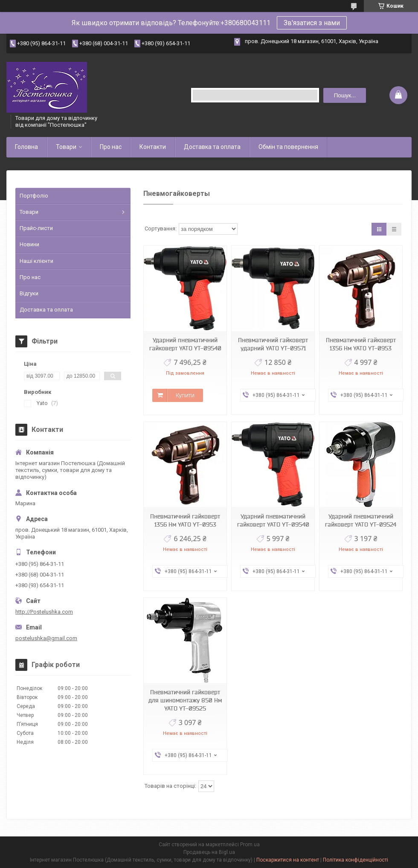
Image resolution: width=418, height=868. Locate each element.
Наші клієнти (36, 261)
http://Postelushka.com (44, 612)
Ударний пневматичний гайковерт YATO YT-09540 (185, 344)
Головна (26, 147)
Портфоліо (34, 196)
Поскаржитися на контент (288, 860)
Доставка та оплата (212, 147)
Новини (29, 244)
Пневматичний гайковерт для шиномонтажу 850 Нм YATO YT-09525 (185, 700)
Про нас (111, 147)
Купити (185, 395)
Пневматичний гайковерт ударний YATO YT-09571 (273, 344)
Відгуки (29, 293)
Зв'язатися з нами (312, 23)
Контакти (153, 147)
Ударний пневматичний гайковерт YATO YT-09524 (361, 520)
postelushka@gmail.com (46, 638)
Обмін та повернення (288, 147)
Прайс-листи (36, 228)
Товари (66, 147)
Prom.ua (250, 845)
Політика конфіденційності (356, 860)
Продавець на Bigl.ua (209, 852)
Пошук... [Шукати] (345, 95)
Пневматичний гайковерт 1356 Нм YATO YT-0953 (361, 344)
